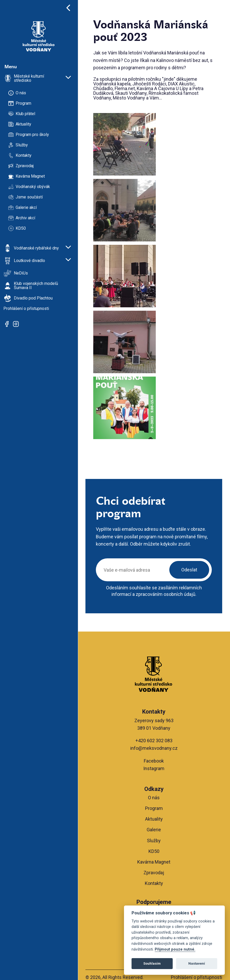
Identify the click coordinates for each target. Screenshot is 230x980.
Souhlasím (152, 963)
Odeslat (189, 570)
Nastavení (197, 963)
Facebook (154, 761)
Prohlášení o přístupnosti (197, 977)
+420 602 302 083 (154, 741)
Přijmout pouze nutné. (175, 949)
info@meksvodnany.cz (154, 748)
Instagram (154, 768)
